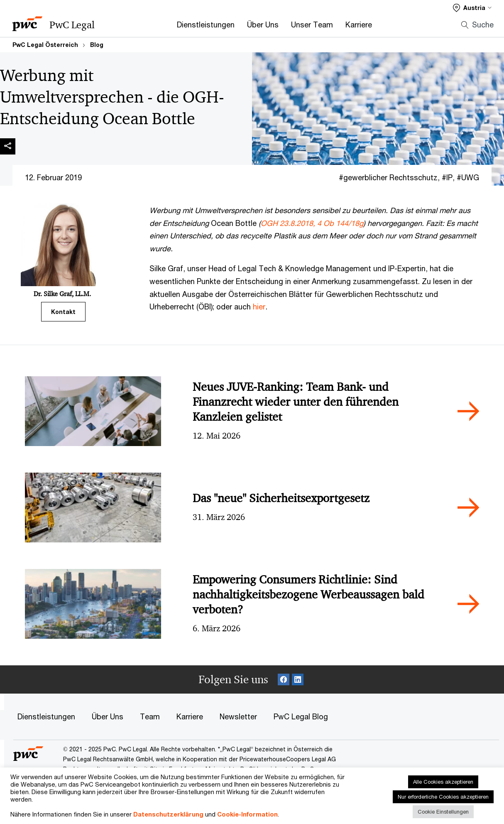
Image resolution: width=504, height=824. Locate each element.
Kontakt (63, 312)
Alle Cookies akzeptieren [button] (443, 782)
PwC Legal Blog (301, 716)
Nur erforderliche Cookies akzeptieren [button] (443, 797)
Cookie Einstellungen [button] (443, 812)
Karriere (359, 25)
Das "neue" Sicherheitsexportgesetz (281, 498)
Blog (97, 45)
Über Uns (263, 25)
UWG (470, 177)
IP (449, 177)
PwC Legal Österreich (45, 45)
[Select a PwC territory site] (472, 8)
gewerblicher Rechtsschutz (390, 177)
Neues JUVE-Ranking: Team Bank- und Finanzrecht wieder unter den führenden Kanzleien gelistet (296, 402)
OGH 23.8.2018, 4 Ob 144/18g (312, 223)
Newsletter (238, 716)
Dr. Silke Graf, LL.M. (62, 294)
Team (150, 716)
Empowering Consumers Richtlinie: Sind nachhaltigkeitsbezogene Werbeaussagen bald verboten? (308, 595)
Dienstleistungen (206, 25)
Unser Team (312, 25)
